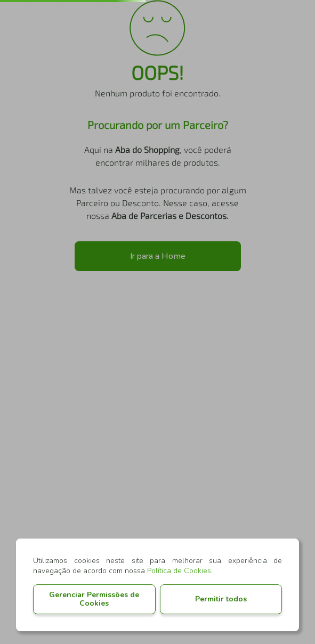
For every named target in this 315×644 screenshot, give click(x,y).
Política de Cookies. (180, 571)
